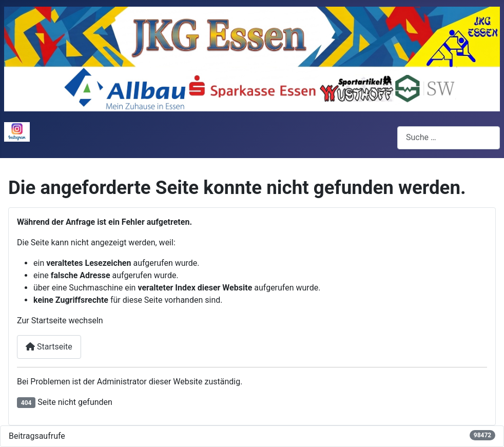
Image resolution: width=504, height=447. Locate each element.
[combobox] (449, 138)
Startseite (49, 347)
